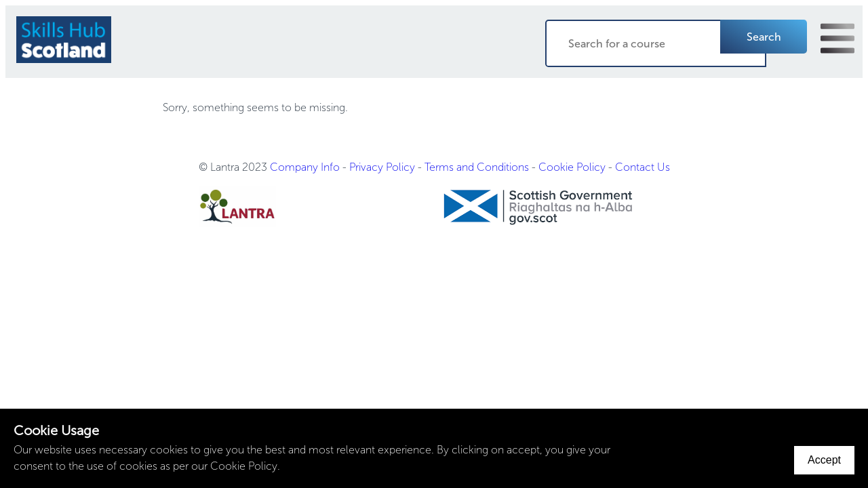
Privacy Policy (382, 167)
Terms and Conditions (477, 167)
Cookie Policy (572, 167)
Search (764, 37)
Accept (824, 460)
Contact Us (643, 167)
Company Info (305, 167)
